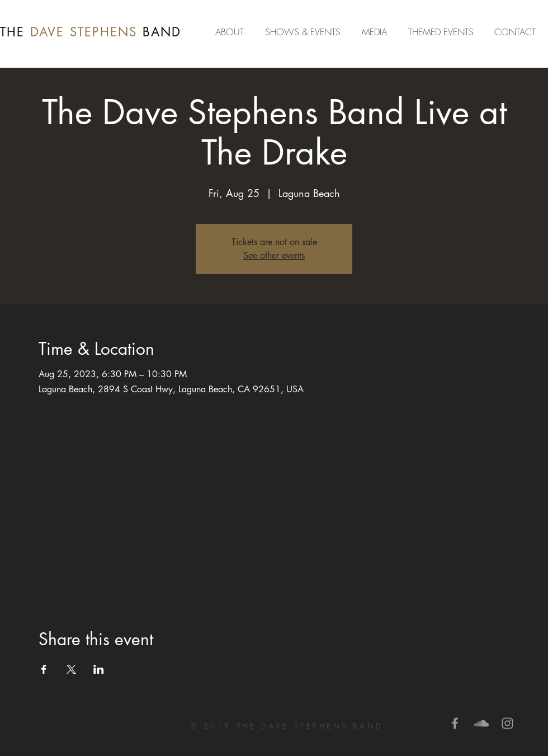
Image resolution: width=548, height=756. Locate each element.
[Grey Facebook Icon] (455, 723)
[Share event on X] (71, 669)
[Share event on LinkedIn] (99, 669)
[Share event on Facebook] (44, 669)
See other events (274, 255)
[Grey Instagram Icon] (507, 723)
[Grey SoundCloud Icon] (481, 723)
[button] (377, 32)
